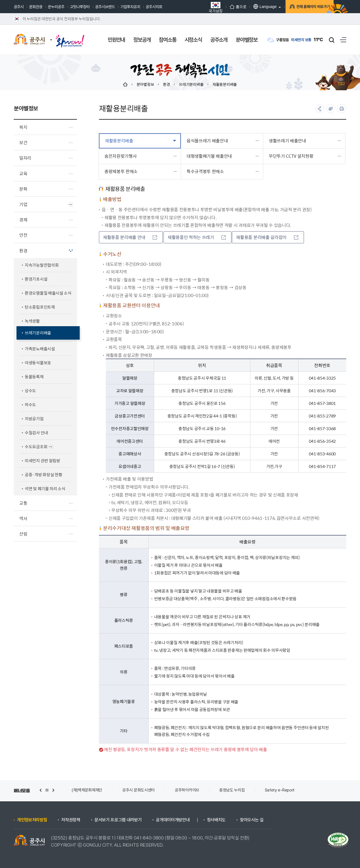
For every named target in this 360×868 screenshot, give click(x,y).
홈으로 (225, 7)
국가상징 (203, 7)
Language (252, 6)
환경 (166, 84)
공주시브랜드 (105, 7)
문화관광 (36, 7)
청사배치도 (216, 820)
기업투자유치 (130, 7)
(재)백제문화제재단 (87, 790)
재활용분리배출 (225, 84)
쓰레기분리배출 (191, 84)
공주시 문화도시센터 (139, 790)
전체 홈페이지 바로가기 (304, 7)
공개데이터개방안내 (173, 820)
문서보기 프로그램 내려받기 (118, 820)
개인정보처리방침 (32, 820)
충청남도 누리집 (232, 790)
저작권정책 (71, 820)
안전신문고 (323, 790)
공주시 (19, 7)
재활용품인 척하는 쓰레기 (197, 237)
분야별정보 (145, 84)
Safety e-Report (280, 790)
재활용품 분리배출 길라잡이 (267, 237)
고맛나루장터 (80, 7)
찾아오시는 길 (252, 820)
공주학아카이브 (187, 790)
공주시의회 (154, 7)
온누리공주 (56, 7)
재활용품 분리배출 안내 (130, 237)
